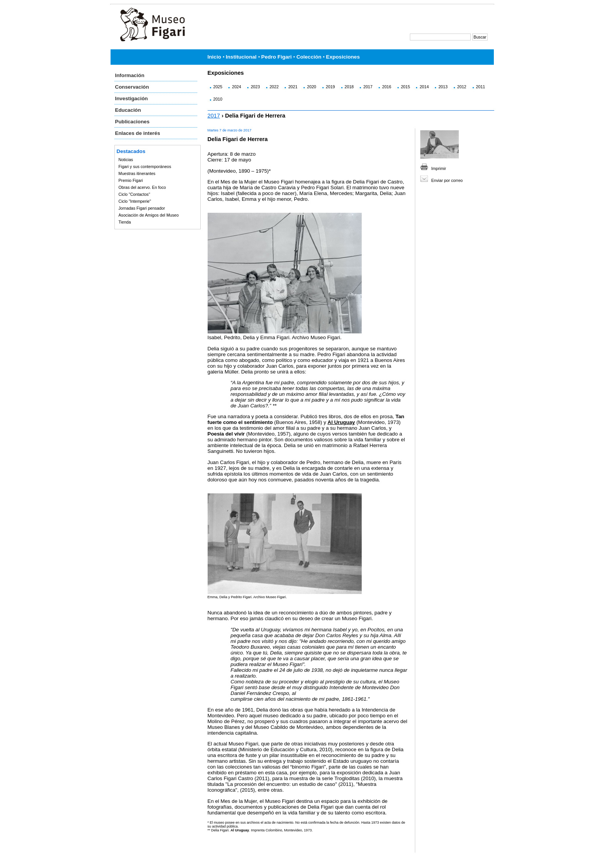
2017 (368, 87)
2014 (424, 87)
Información (130, 75)
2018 (349, 87)
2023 (255, 87)
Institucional (241, 57)
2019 (331, 87)
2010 (218, 99)
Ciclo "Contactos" (134, 194)
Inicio (215, 57)
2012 (462, 87)
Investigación (132, 98)
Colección (309, 57)
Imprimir (439, 168)
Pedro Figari (276, 57)
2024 (237, 87)
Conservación (132, 87)
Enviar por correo (447, 180)
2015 (406, 87)
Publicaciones (133, 122)
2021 (293, 87)
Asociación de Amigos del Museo (149, 215)
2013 (443, 87)
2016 (387, 87)
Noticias (126, 160)
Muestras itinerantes (137, 173)
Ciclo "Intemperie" (135, 201)
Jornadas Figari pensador (142, 208)
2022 (274, 87)
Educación (128, 110)
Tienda (125, 222)
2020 (312, 87)
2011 (481, 87)
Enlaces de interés (138, 133)
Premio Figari (131, 180)
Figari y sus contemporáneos (145, 167)
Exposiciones (343, 57)
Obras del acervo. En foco (142, 187)
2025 (218, 87)
